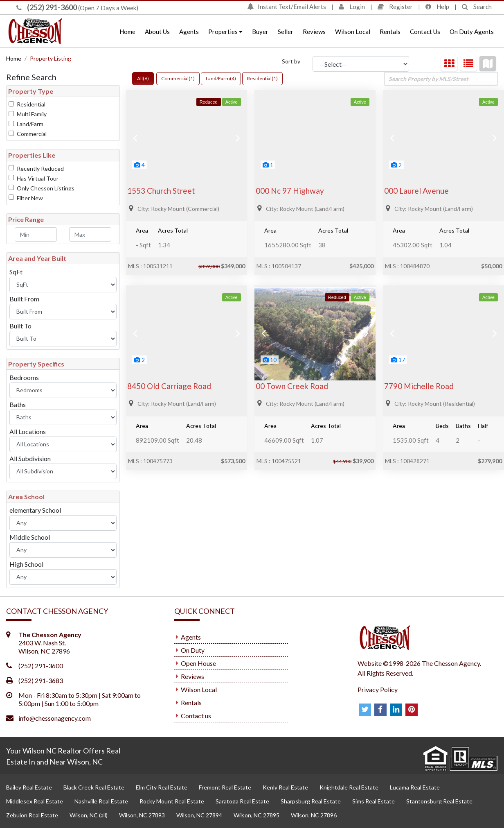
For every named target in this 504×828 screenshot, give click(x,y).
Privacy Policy (378, 689)
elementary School (35, 510)
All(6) (143, 78)
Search (477, 7)
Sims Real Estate (373, 801)
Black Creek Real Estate (94, 787)
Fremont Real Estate (225, 787)
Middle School (30, 537)
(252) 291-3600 (47, 7)
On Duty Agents (472, 32)
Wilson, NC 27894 (199, 815)
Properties (225, 32)
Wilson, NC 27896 (314, 815)
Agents (189, 32)
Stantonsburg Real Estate (439, 801)
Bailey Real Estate (29, 787)
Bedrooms (24, 377)
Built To (20, 326)
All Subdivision (30, 458)
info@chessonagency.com (55, 718)
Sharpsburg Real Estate (311, 801)
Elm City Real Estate (162, 787)
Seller (286, 32)
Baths (18, 404)
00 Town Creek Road (292, 386)
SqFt (16, 272)
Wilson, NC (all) (89, 815)
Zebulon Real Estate (32, 815)
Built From (24, 299)
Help (437, 7)
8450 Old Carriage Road (169, 386)
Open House (198, 663)
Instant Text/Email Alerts (287, 7)
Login (352, 7)
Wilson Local (353, 32)
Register (395, 7)
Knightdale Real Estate (349, 787)
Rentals (390, 32)
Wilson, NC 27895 (256, 815)
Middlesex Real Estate (35, 801)
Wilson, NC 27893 (142, 815)
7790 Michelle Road (419, 386)
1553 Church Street (161, 191)
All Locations (28, 431)
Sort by (291, 61)
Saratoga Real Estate (242, 801)
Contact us (196, 716)
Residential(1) (262, 78)
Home (127, 32)
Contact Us (425, 32)
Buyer (260, 32)
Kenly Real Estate (285, 787)
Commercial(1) (178, 78)
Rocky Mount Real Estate (172, 801)
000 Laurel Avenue (416, 191)
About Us (157, 32)
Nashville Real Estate (101, 801)
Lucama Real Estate (415, 787)
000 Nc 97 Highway (290, 191)
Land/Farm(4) (221, 78)
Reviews (314, 32)
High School (26, 564)
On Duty (193, 650)
